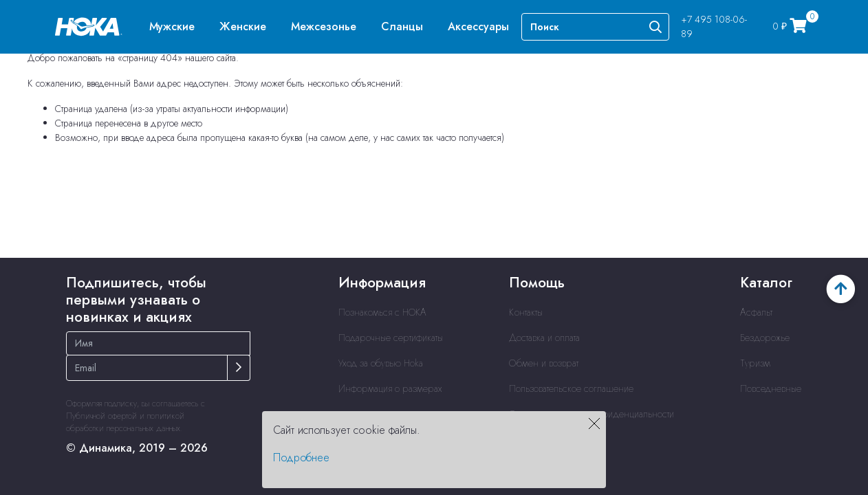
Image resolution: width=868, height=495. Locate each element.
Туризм (755, 363)
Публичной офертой (101, 416)
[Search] (595, 27)
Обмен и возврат (544, 363)
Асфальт (756, 312)
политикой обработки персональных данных (125, 422)
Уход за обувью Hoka (381, 363)
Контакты (526, 312)
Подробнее (301, 458)
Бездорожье (765, 338)
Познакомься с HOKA (382, 312)
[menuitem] (172, 26)
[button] (172, 26)
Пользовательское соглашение (571, 388)
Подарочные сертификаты (391, 338)
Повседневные (771, 388)
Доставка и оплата (544, 338)
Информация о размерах (390, 388)
